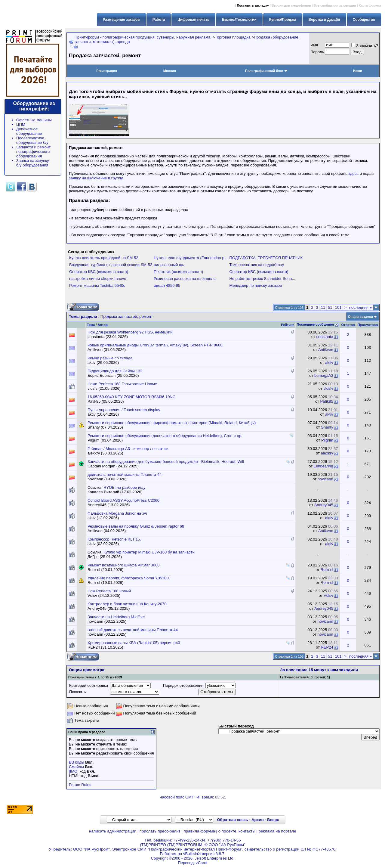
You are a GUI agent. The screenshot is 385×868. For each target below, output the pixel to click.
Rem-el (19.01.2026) (105, 583)
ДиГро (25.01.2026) (105, 557)
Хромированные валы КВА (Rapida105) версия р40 (134, 643)
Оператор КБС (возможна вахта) (99, 272)
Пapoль (317, 52)
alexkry (327, 453)
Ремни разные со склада (110, 358)
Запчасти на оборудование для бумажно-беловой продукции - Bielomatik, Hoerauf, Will (166, 462)
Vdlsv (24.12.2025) (104, 595)
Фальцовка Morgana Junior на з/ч (117, 513)
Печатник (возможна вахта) (178, 272)
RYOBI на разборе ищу (124, 487)
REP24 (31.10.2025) (105, 647)
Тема (91, 325)
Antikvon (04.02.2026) (107, 531)
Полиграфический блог (266, 71)
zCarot (202, 863)
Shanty (327, 427)
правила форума (199, 831)
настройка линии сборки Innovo (98, 279)
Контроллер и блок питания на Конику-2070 (127, 604)
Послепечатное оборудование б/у (32, 140)
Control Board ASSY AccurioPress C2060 (123, 500)
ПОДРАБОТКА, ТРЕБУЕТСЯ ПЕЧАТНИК (266, 258)
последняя (360, 307)
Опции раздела (360, 317)
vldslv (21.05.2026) (104, 388)
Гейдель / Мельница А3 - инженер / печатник (128, 449)
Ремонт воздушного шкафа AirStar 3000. (124, 565)
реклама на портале (277, 831)
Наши (358, 71)
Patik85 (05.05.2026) (106, 401)
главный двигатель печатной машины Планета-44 (133, 630)
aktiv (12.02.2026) (103, 518)
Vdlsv (328, 595)
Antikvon (326, 350)
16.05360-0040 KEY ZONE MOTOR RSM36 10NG (132, 397)
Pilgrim (327, 440)
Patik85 (326, 401)
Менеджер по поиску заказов (256, 285)
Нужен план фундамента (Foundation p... (191, 258)
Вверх (273, 820)
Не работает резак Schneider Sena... (262, 279)
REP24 (327, 647)
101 (338, 307)
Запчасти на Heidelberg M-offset (116, 617)
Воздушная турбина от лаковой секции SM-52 (111, 265)
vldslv (328, 388)
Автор (102, 325)
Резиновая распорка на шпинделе (185, 279)
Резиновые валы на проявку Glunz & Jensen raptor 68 (136, 526)
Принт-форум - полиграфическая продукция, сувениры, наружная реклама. (143, 37)
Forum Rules (80, 785)
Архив (257, 820)
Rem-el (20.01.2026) (105, 570)
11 (323, 307)
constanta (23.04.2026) (108, 337)
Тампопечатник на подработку (257, 265)
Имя (314, 45)
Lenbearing (323, 466)
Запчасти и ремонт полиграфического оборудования (33, 152)
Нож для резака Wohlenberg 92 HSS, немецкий (130, 332)
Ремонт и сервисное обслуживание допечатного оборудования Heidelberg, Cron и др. (165, 436)
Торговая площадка (233, 37)
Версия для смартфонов (291, 5)
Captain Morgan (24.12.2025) (113, 466)
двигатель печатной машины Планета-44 (125, 474)
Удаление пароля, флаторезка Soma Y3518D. (129, 578)
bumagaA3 (324, 375)
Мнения (170, 71)
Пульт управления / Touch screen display (124, 410)
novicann (325, 479)
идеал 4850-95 (167, 285)
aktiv (329, 363)
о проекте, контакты (237, 831)
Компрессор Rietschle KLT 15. (114, 539)
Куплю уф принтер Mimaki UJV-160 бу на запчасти (149, 552)
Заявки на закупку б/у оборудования (33, 163)
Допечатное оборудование (29, 131)
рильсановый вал (170, 265)
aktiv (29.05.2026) (103, 363)
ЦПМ (21, 124)
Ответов (348, 325)
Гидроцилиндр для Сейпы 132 (115, 371)
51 (330, 307)
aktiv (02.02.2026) (103, 544)
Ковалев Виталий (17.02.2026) (115, 492)
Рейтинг (287, 325)
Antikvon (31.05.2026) (107, 350)
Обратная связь (232, 820)
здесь (353, 174)
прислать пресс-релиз (160, 831)
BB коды (77, 762)
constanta (325, 337)
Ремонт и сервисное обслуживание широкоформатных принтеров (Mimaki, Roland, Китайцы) (172, 423)
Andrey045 (324, 505)
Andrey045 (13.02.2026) (109, 505)
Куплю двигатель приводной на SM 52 (104, 258)
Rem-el (327, 570)
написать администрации (113, 831)
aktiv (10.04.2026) (103, 414)
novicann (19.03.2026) (107, 479)
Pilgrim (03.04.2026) (105, 440)
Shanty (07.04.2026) (105, 427)
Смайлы (76, 767)
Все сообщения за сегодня (335, 5)
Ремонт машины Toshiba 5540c (97, 285)
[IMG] (74, 771)
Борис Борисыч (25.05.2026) (113, 375)
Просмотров (368, 325)
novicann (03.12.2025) (107, 621)
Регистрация (107, 71)
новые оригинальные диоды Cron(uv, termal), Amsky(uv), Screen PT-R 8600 (155, 345)
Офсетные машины (34, 120)
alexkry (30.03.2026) (105, 453)
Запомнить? (365, 46)
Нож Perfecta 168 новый (109, 591)
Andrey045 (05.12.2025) (109, 608)
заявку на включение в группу (96, 178)
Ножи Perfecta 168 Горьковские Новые (122, 384)
